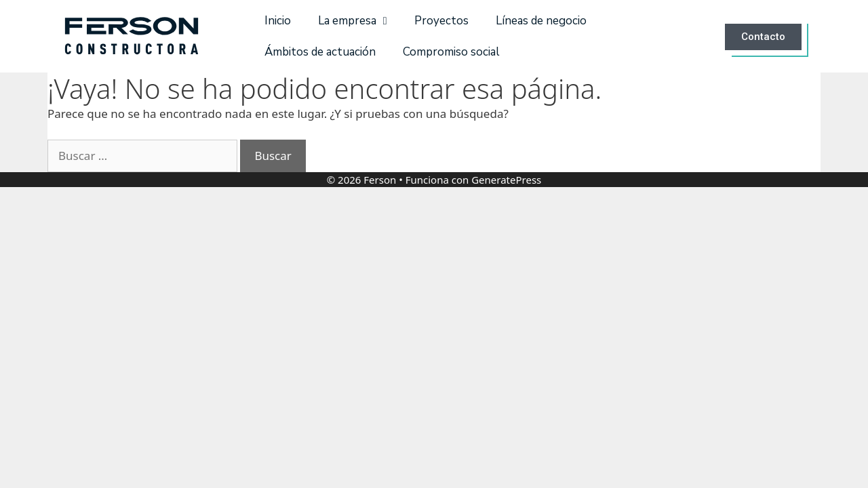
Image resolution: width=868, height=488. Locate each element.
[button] (766, 36)
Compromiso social (451, 52)
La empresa (353, 21)
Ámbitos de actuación (320, 52)
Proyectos (441, 21)
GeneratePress (506, 180)
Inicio (278, 21)
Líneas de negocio (541, 21)
